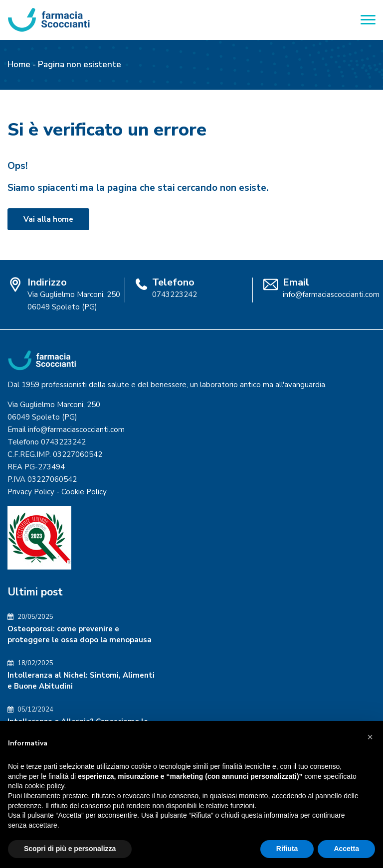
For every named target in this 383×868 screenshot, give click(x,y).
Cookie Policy (84, 492)
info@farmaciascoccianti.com (331, 294)
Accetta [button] (346, 849)
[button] (370, 737)
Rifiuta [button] (287, 849)
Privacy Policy (31, 492)
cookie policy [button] (44, 786)
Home (19, 65)
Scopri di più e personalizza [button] (70, 849)
